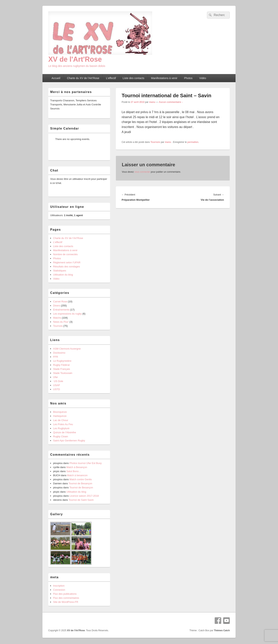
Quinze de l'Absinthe (65, 432)
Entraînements (61, 310)
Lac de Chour (61, 420)
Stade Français (61, 369)
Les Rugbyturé (61, 428)
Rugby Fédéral (61, 365)
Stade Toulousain (63, 373)
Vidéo (203, 78)
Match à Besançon (77, 467)
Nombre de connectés (65, 254)
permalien (193, 142)
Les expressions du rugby (67, 314)
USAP (56, 385)
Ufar (56, 377)
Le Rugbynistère (62, 361)
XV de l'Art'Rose (75, 59)
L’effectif (111, 78)
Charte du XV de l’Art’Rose (83, 78)
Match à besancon (77, 475)
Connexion (59, 590)
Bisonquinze (60, 412)
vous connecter (142, 172)
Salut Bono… (74, 471)
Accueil (56, 78)
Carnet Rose (60, 302)
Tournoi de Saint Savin (81, 500)
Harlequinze (60, 416)
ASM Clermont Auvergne (67, 349)
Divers (57, 306)
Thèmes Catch (222, 630)
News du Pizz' (61, 322)
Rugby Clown (61, 436)
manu (152, 102)
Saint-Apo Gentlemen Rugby (69, 441)
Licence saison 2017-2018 (84, 496)
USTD (56, 389)
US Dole (58, 381)
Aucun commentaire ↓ (171, 102)
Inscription (59, 586)
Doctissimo (59, 353)
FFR (56, 357)
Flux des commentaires (66, 598)
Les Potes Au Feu (63, 424)
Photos (188, 78)
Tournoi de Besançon (80, 483)
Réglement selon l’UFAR (67, 262)
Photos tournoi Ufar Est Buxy (86, 463)
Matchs (57, 318)
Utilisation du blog (63, 275)
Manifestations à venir (164, 78)
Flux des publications (65, 594)
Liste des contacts (133, 78)
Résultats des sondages (67, 267)
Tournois (155, 142)
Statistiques (60, 271)
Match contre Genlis (81, 479)
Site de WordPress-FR (66, 602)
